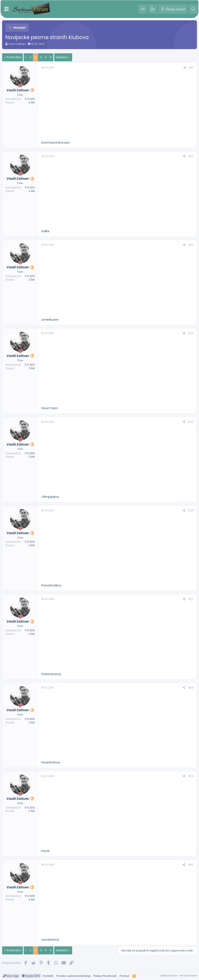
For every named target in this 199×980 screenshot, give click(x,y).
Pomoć (125, 976)
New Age (11, 976)
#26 (191, 510)
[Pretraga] (193, 9)
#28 (191, 688)
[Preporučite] (185, 68)
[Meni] (6, 9)
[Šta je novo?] (173, 9)
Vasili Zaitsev (17, 44)
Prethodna (14, 57)
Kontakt (48, 976)
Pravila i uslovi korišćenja (74, 976)
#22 (191, 156)
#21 (191, 68)
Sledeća (62, 57)
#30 (191, 865)
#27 (191, 599)
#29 (191, 776)
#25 (191, 422)
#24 (191, 333)
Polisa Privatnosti (105, 976)
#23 (191, 245)
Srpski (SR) (31, 976)
